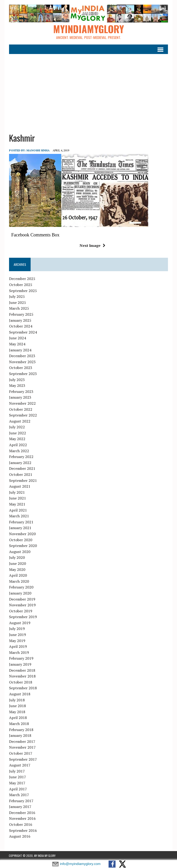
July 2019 (17, 629)
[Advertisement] (88, 90)
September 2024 (23, 332)
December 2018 (22, 670)
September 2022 (23, 415)
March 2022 (19, 451)
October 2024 (20, 326)
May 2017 (17, 783)
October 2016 (20, 824)
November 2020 (22, 534)
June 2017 (17, 777)
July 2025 (17, 297)
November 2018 (22, 676)
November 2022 (22, 403)
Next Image (92, 245)
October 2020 (20, 540)
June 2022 (17, 433)
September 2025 (23, 291)
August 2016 (19, 836)
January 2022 (20, 463)
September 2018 (23, 688)
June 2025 (17, 302)
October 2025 (20, 285)
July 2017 (17, 771)
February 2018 (21, 730)
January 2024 (20, 350)
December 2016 (22, 813)
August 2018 (19, 694)
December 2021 (22, 469)
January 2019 (20, 664)
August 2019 (19, 623)
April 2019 (18, 647)
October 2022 (20, 409)
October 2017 (20, 753)
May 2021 (17, 504)
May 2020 (17, 569)
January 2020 (20, 593)
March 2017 (19, 795)
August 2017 (19, 765)
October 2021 (20, 474)
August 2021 (19, 486)
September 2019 (23, 617)
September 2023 (23, 374)
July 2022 (17, 427)
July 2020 (17, 558)
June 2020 (17, 563)
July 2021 (17, 492)
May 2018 (17, 712)
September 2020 (23, 546)
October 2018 (20, 682)
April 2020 (18, 575)
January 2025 (20, 320)
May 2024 (17, 344)
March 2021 (19, 516)
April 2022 (18, 445)
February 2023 (21, 391)
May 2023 (17, 385)
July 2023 (17, 380)
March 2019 (19, 652)
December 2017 (22, 741)
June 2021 (17, 498)
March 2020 (19, 581)
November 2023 (22, 362)
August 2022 (19, 421)
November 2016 (22, 819)
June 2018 (17, 706)
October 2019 (20, 611)
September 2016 (23, 830)
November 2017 (22, 747)
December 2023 (22, 356)
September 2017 (23, 759)
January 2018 (20, 736)
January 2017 (20, 807)
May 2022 (17, 439)
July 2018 (17, 700)
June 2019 (17, 635)
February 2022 (21, 457)
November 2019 (22, 605)
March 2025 (19, 308)
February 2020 (21, 587)
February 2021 (21, 522)
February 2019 (21, 658)
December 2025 (22, 279)
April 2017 (18, 789)
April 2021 (18, 510)
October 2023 (20, 368)
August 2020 (19, 552)
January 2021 (20, 528)
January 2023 (20, 397)
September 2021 (23, 480)
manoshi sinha (38, 151)
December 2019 (22, 599)
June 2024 (17, 338)
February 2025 (21, 314)
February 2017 (21, 801)
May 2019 (17, 641)
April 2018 (18, 718)
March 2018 (19, 724)
